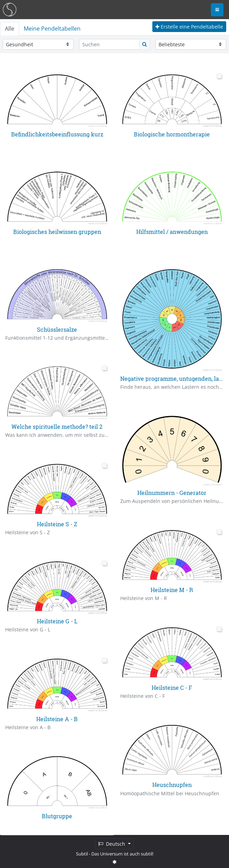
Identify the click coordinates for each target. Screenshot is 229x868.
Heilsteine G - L (57, 621)
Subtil (82, 854)
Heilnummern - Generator (172, 493)
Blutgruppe (57, 816)
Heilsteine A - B (57, 719)
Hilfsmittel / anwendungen (172, 232)
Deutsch (112, 844)
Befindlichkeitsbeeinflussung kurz (57, 134)
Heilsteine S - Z (57, 524)
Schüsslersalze (57, 329)
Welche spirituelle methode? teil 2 (57, 427)
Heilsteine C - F (172, 687)
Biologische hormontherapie (172, 134)
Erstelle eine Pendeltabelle (189, 27)
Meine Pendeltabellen (52, 29)
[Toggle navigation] (217, 10)
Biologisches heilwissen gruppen (57, 232)
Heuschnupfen (172, 785)
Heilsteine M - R (172, 590)
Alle (10, 29)
